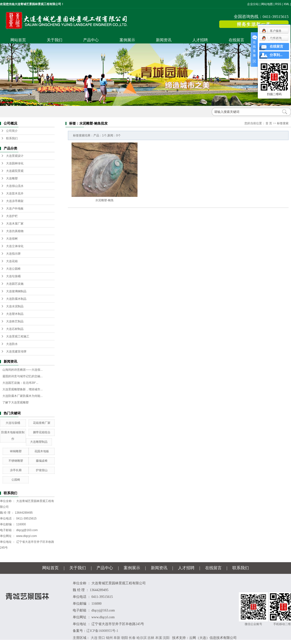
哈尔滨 (142, 638)
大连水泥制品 (15, 306)
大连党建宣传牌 (16, 351)
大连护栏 (12, 216)
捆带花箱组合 (42, 432)
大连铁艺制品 (15, 321)
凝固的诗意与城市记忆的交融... (23, 376)
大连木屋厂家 (15, 224)
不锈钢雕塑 (16, 461)
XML (286, 4)
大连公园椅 (13, 269)
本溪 (159, 638)
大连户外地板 (15, 209)
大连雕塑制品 (39, 442)
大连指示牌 (13, 254)
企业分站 (253, 4)
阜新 (117, 638)
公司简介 (12, 131)
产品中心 (91, 40)
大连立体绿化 (15, 246)
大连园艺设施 (15, 284)
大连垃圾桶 (13, 276)
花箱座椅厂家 (42, 423)
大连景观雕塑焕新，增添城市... (23, 389)
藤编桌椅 (42, 461)
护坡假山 (42, 470)
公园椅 (16, 480)
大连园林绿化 (15, 163)
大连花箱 (12, 261)
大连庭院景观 (15, 171)
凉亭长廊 (16, 470)
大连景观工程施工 (18, 336)
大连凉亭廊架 (15, 201)
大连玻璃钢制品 (16, 291)
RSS (278, 4)
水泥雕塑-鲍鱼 (105, 200)
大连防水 (12, 344)
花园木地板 (42, 451)
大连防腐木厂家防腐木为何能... (23, 396)
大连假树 (12, 239)
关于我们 (55, 40)
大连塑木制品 (15, 314)
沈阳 (166, 638)
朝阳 (125, 638)
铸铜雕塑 (16, 451)
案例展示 (127, 40)
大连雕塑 (12, 178)
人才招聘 (200, 40)
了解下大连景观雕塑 (16, 402)
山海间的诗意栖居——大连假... (23, 370)
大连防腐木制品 (16, 299)
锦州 (109, 638)
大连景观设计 (15, 156)
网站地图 (267, 4)
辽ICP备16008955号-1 (102, 631)
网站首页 (18, 40)
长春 (132, 638)
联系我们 (273, 40)
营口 (102, 638)
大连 (94, 638)
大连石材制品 (15, 329)
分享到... (276, 55)
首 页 (269, 123)
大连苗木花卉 (15, 193)
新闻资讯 (164, 40)
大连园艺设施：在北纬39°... (20, 383)
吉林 (151, 638)
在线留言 (236, 40)
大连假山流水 (15, 186)
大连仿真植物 (15, 231)
